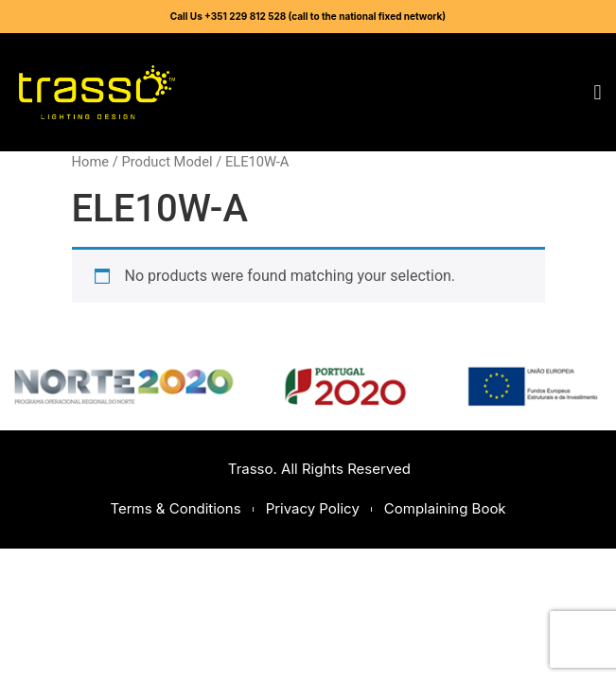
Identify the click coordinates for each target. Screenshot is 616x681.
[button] (598, 92)
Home (91, 162)
